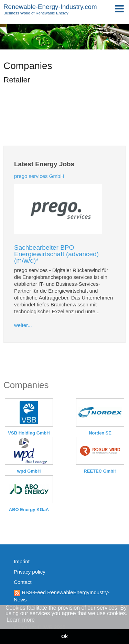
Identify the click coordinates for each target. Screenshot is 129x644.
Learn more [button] (21, 620)
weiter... (23, 325)
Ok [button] (64, 636)
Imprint (22, 561)
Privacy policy (30, 572)
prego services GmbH (39, 176)
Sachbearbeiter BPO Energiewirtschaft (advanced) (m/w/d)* (56, 254)
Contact (23, 582)
